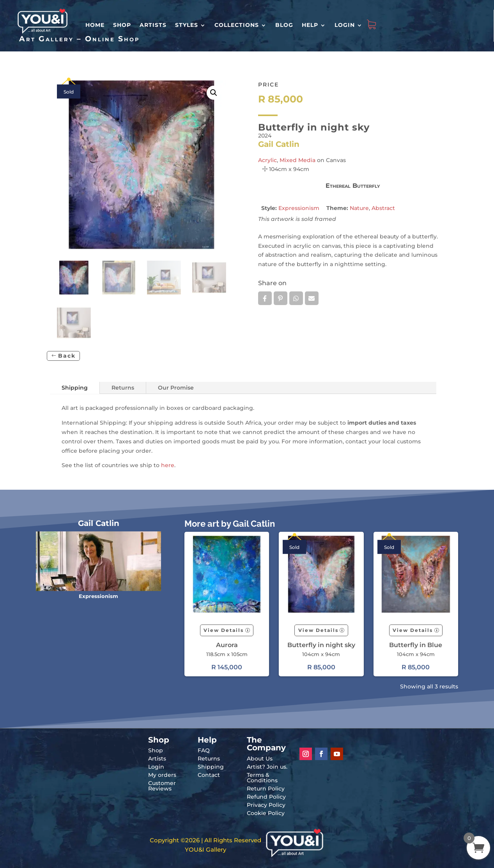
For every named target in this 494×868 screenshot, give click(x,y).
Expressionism (299, 208)
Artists (153, 25)
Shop (122, 25)
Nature (359, 208)
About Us (260, 759)
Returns (123, 388)
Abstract (383, 208)
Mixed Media (297, 160)
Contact (209, 775)
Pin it (281, 298)
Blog (284, 25)
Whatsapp (296, 298)
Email (312, 298)
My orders (162, 775)
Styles (187, 25)
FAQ (204, 750)
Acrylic (267, 160)
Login (345, 25)
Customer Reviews (162, 786)
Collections (237, 25)
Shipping (75, 388)
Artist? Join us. (267, 767)
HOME (95, 25)
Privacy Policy (266, 805)
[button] (214, 93)
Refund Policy (266, 797)
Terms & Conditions (262, 778)
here (168, 465)
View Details (224, 630)
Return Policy (266, 789)
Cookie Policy (266, 813)
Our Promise (176, 388)
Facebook (265, 298)
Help (310, 25)
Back (67, 356)
